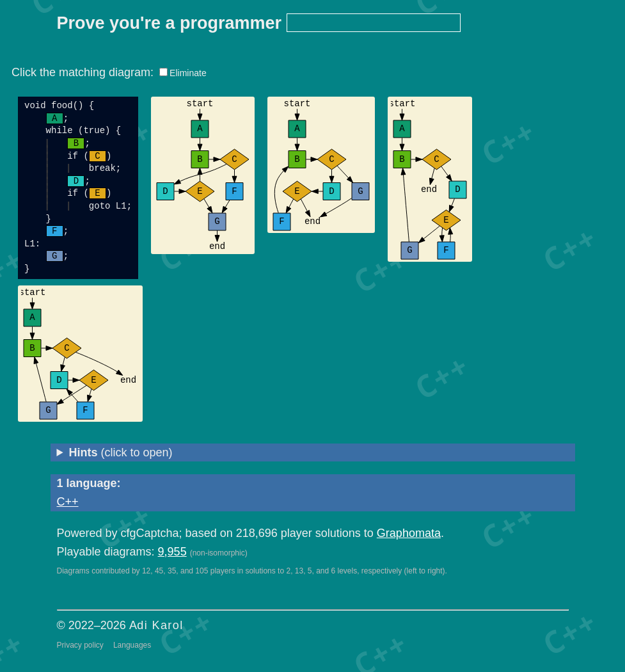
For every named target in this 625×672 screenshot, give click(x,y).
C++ (68, 502)
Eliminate (188, 73)
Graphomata (409, 533)
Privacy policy (80, 645)
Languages (132, 645)
